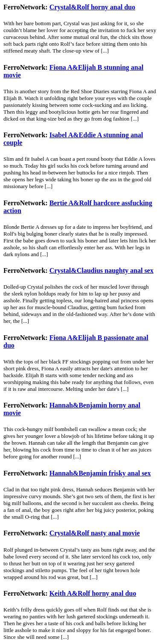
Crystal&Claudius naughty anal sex (102, 270)
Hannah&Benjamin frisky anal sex (100, 473)
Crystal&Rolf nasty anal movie (95, 533)
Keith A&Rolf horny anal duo (93, 593)
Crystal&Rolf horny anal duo (92, 7)
